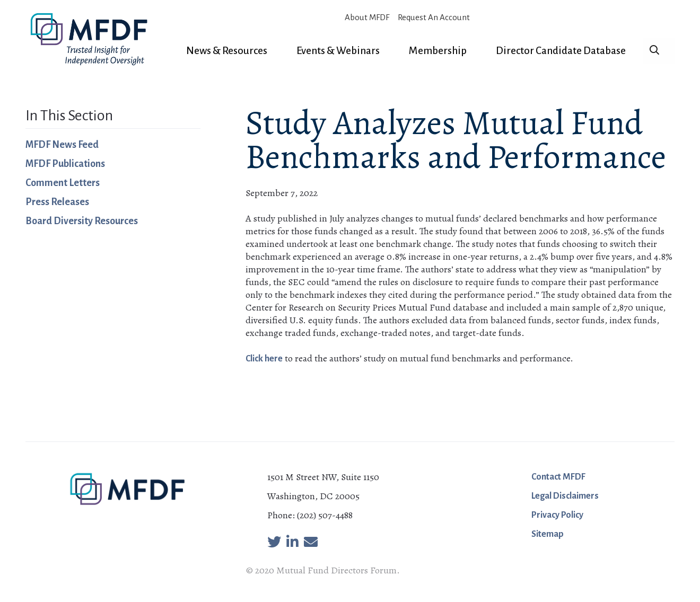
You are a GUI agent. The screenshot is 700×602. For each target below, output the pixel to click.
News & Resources (227, 51)
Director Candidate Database (561, 51)
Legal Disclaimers (565, 496)
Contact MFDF (558, 477)
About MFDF (367, 17)
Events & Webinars (338, 51)
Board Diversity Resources (82, 221)
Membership (438, 51)
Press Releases (57, 202)
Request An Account (434, 17)
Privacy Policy (557, 515)
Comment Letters (63, 183)
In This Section (69, 116)
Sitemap (548, 534)
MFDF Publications (65, 164)
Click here (264, 359)
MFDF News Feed (62, 145)
